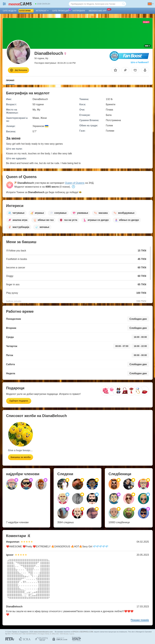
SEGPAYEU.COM (87, 632)
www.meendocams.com (43, 632)
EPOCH (75, 632)
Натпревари (79, 11)
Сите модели (10, 11)
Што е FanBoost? (140, 62)
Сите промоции (61, 10)
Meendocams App (98, 10)
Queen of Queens (75, 183)
